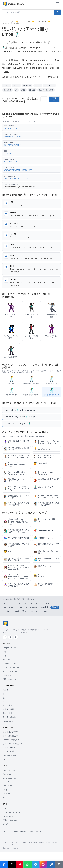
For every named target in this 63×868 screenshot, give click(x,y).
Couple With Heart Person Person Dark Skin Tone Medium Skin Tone (16, 522)
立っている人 (42, 449)
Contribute (7, 808)
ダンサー (27, 85)
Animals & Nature (10, 671)
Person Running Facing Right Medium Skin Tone (46, 497)
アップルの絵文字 (10, 732)
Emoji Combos (9, 770)
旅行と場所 (7, 705)
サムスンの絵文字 (10, 751)
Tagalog (45, 611)
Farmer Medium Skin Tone (45, 520)
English (7, 603)
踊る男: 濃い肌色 (46, 90)
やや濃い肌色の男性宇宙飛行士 (16, 545)
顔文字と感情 (8, 709)
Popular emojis (9, 786)
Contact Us (7, 828)
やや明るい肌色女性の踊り (46, 480)
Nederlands (9, 607)
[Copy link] (51, 864)
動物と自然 (7, 713)
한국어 (7, 611)
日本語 (55, 607)
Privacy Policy (8, 816)
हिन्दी (24, 611)
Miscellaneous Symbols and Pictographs (21, 187)
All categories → (9, 721)
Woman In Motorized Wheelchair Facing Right (16, 473)
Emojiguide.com (8, 21)
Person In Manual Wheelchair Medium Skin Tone (16, 465)
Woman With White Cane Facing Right (44, 457)
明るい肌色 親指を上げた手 (46, 585)
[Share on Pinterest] (20, 864)
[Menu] (57, 4)
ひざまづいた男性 (44, 487)
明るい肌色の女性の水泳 (16, 538)
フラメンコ (49, 85)
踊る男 (32, 90)
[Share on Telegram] (35, 864)
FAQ (5, 797)
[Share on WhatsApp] (27, 864)
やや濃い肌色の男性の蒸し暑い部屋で (46, 504)
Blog (5, 790)
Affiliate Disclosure (11, 820)
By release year (10, 778)
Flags (5, 652)
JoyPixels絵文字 (10, 755)
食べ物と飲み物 (9, 717)
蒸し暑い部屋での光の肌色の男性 (16, 449)
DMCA (5, 824)
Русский (34, 607)
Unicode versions (10, 782)
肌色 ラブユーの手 (44, 566)
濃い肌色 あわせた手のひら (46, 552)
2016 (6, 72)
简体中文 (45, 607)
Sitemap (6, 848)
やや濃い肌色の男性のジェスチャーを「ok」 (16, 531)
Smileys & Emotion (11, 667)
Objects (6, 656)
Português (22, 607)
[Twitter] (10, 637)
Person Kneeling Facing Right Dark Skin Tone (46, 442)
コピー (54, 99)
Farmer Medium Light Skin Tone (45, 576)
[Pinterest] (16, 637)
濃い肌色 (7, 90)
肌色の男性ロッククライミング (16, 497)
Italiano (49, 603)
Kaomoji (6, 794)
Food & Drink (8, 675)
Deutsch (28, 603)
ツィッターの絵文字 (11, 748)
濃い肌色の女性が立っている (16, 442)
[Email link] (59, 864)
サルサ (7, 85)
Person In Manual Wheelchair (43, 473)
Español (17, 603)
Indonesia (34, 611)
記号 (5, 702)
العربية (16, 611)
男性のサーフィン (44, 538)
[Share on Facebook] (4, 864)
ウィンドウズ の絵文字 (12, 744)
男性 (23, 90)
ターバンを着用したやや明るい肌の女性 (16, 559)
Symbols (6, 659)
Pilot (8, 552)
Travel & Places (9, 663)
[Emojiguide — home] (13, 4)
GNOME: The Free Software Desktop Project (22, 832)
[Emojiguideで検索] (28, 12)
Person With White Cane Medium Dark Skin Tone (16, 457)
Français (39, 603)
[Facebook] (5, 637)
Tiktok (5, 759)
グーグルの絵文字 (10, 736)
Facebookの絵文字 (11, 740)
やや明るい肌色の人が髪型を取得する (16, 504)
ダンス (38, 85)
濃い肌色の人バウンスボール (46, 545)
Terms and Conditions (12, 812)
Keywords (7, 774)
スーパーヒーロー (44, 531)
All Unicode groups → (12, 679)
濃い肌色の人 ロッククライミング (16, 480)
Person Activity (41, 21)
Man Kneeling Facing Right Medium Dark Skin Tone (16, 489)
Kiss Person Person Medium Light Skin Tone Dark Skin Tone (16, 568)
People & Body (25, 21)
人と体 (6, 690)
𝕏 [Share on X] (12, 864)
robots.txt (15, 848)
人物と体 (27, 436)
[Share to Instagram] (43, 864)
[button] (31, 127)
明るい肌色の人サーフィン (46, 559)
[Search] (58, 12)
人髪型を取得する (44, 463)
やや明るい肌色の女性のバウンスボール (16, 585)
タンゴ (16, 85)
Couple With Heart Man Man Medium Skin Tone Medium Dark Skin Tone (16, 577)
